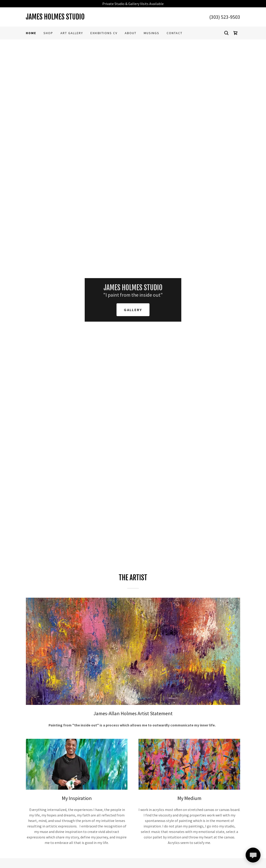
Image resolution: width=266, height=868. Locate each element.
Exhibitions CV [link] (104, 33)
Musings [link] (152, 33)
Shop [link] (48, 33)
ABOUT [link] (131, 33)
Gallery (133, 310)
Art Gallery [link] (72, 33)
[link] (79, 18)
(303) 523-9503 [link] (225, 17)
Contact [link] (175, 33)
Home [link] (31, 33)
